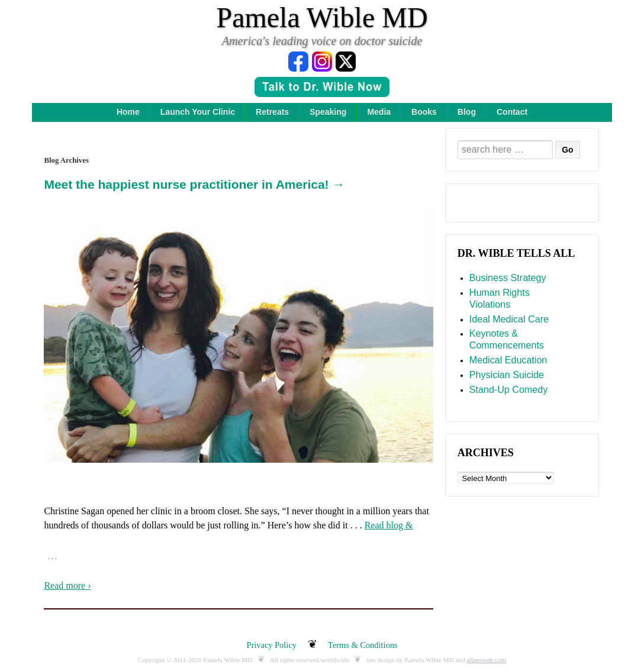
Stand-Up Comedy (508, 389)
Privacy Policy (272, 645)
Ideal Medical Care (509, 319)
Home (128, 112)
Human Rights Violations (500, 298)
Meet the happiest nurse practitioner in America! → (194, 184)
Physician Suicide (507, 375)
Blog (467, 112)
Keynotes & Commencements (507, 339)
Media (379, 112)
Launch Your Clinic (198, 112)
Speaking (328, 112)
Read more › (67, 585)
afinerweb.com (486, 660)
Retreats (272, 112)
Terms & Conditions (363, 645)
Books (424, 112)
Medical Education (508, 360)
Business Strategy (508, 278)
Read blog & (389, 525)
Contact (512, 112)
